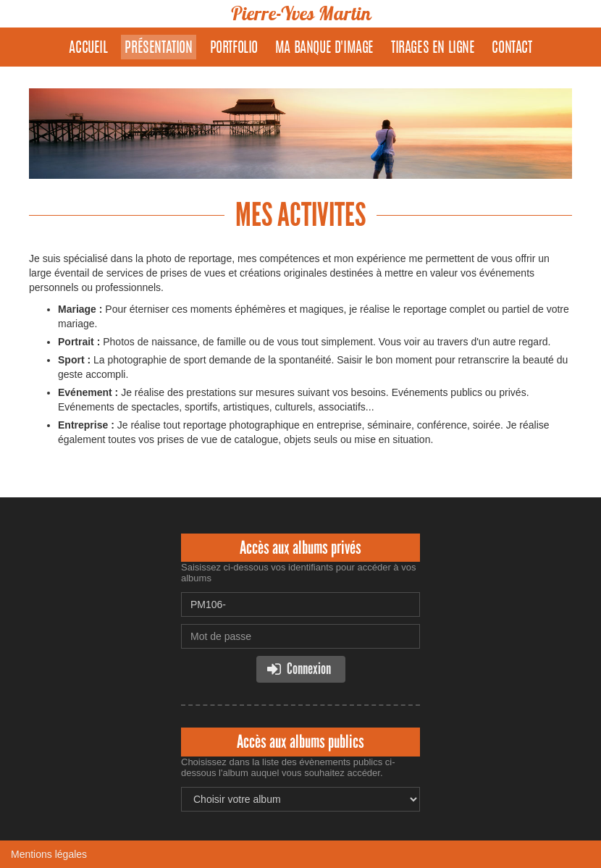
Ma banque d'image (324, 49)
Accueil (88, 49)
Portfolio (234, 49)
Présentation (158, 49)
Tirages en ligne (433, 49)
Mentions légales (49, 854)
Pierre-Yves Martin (300, 13)
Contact (512, 49)
